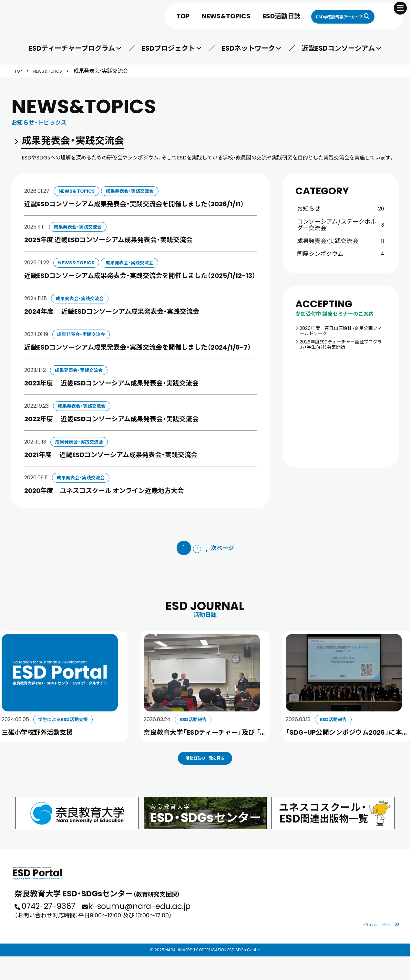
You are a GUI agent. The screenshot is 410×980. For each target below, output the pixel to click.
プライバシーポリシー (374, 947)
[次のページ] (225, 549)
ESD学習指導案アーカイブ (323, 16)
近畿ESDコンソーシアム (338, 48)
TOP (150, 16)
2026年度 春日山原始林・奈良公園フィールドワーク (341, 331)
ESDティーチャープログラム (72, 48)
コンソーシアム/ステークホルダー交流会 (341, 225)
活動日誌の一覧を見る (205, 770)
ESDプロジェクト (168, 48)
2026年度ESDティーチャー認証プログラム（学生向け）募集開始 (341, 344)
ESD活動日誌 (249, 16)
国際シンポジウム (341, 254)
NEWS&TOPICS (193, 16)
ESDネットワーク (248, 48)
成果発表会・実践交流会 (341, 241)
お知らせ (341, 209)
